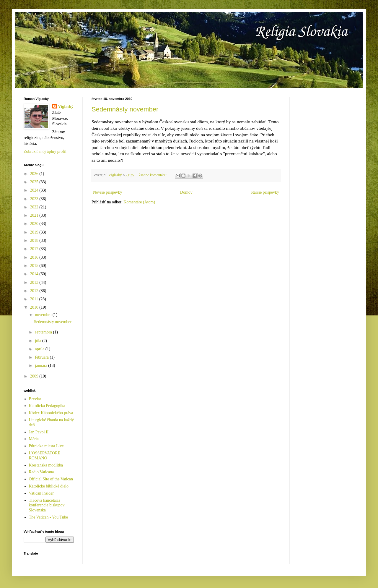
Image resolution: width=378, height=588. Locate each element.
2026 (35, 174)
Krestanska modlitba (46, 465)
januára (41, 366)
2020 (35, 224)
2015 (35, 266)
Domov (186, 192)
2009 (35, 376)
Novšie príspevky (107, 192)
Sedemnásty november (125, 109)
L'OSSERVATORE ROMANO (45, 456)
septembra (44, 332)
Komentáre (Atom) (139, 202)
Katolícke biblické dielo (49, 486)
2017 (35, 249)
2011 (35, 299)
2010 (35, 307)
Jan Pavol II (39, 432)
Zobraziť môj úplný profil (45, 152)
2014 (35, 274)
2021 (35, 215)
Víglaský (66, 107)
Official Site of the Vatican (51, 479)
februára (42, 357)
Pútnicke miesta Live (46, 446)
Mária (34, 439)
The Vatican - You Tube (48, 517)
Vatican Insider (41, 493)
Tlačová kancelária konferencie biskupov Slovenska (47, 505)
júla (39, 341)
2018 (35, 240)
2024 (35, 190)
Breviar (35, 399)
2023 (35, 199)
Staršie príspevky (265, 192)
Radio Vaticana (41, 472)
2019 (35, 232)
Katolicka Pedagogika (47, 406)
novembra (44, 315)
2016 (35, 257)
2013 (35, 282)
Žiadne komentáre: (153, 175)
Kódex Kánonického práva (51, 413)
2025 (35, 182)
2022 (35, 207)
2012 (35, 291)
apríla (40, 349)
